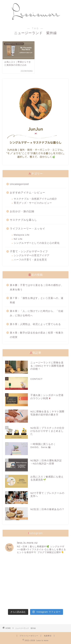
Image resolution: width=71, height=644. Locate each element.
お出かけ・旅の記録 (22, 211)
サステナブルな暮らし (23, 220)
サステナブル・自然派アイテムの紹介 (35, 199)
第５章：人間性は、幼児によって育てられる (35, 324)
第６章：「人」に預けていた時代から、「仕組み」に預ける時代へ (37, 313)
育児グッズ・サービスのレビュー (33, 203)
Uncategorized (19, 184)
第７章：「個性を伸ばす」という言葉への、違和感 (37, 300)
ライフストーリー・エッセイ (28, 229)
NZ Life (18, 239)
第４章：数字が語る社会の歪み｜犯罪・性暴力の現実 (37, 335)
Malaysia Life (22, 235)
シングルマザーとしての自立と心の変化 (37, 243)
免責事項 (48, 636)
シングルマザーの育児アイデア (32, 255)
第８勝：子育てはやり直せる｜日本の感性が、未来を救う (37, 287)
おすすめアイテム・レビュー (28, 193)
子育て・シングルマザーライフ (29, 251)
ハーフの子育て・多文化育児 (30, 260)
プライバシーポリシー (29, 636)
